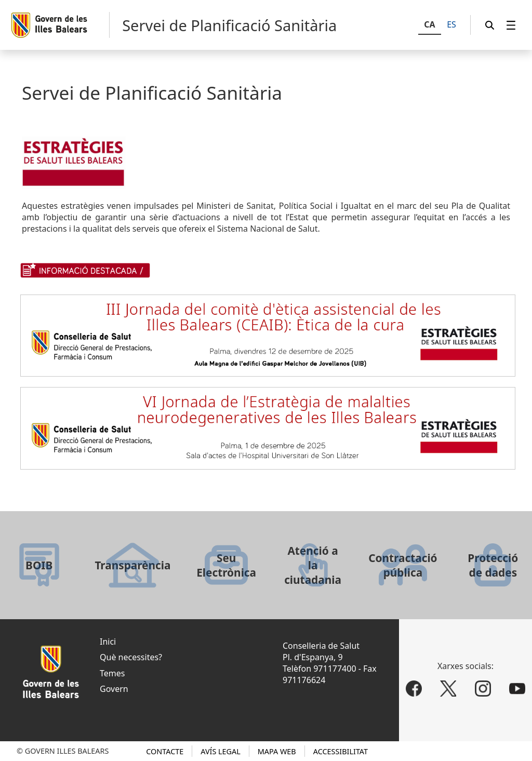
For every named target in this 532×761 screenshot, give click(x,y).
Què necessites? (131, 657)
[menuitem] (511, 25)
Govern (114, 689)
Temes (112, 673)
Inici (108, 642)
